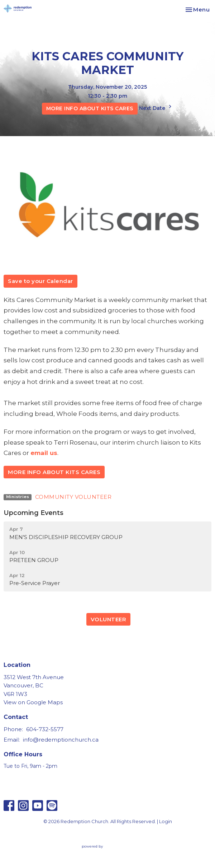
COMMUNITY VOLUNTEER (73, 497)
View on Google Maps (33, 702)
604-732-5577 (45, 729)
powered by (107, 846)
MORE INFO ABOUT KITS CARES (90, 108)
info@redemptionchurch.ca (61, 740)
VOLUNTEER (109, 619)
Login (166, 821)
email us (44, 453)
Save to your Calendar (40, 281)
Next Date (156, 107)
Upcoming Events (34, 513)
